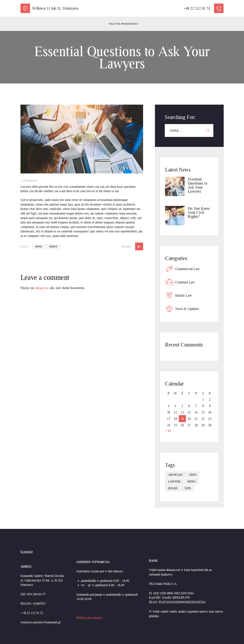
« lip (168, 430)
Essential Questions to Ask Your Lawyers (198, 185)
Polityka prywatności (89, 618)
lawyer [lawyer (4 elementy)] (174, 481)
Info (39, 246)
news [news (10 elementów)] (192, 481)
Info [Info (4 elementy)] (193, 475)
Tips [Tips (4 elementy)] (188, 488)
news (53, 246)
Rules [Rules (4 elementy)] (173, 488)
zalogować (42, 288)
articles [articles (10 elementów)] (175, 475)
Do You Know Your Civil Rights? (199, 212)
